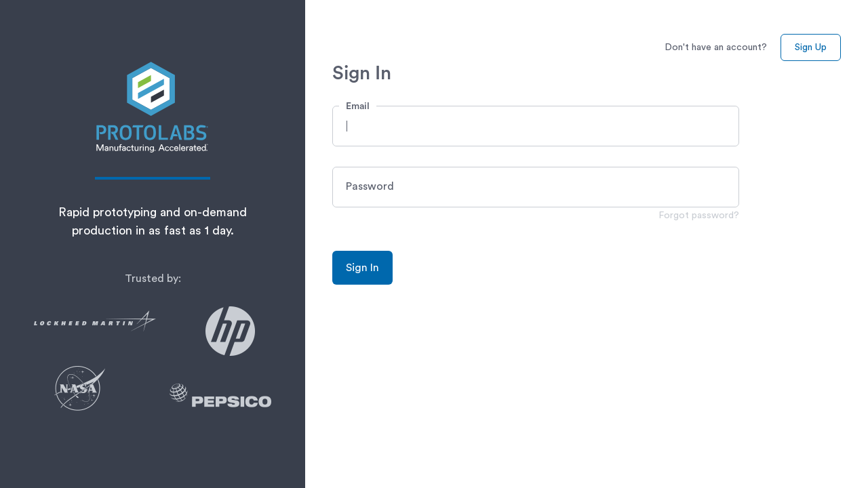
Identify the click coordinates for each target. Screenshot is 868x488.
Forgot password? (699, 216)
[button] (536, 126)
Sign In (362, 268)
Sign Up (811, 47)
